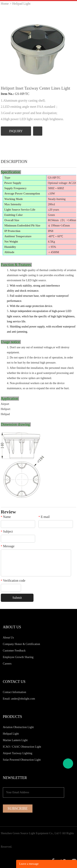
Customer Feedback (14, 651)
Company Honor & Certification (21, 644)
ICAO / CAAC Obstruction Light (22, 747)
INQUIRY (16, 131)
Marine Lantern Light (15, 740)
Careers (7, 664)
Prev (6, 46)
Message (8, 546)
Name (6, 517)
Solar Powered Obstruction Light (22, 760)
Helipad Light (21, 4)
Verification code (13, 581)
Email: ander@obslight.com (19, 699)
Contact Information (15, 692)
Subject (7, 532)
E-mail (44, 517)
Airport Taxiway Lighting (18, 753)
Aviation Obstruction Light (18, 727)
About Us (8, 638)
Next (71, 46)
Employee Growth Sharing (18, 657)
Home (5, 4)
